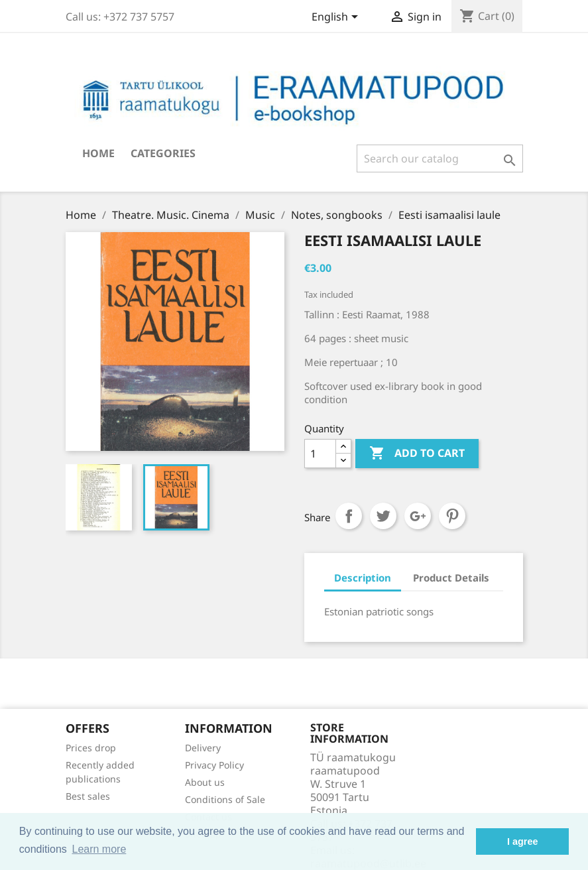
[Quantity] (320, 454)
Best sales (88, 796)
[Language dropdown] (337, 18)
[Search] (440, 158)
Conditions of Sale (225, 799)
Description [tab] (363, 578)
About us (205, 782)
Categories (163, 153)
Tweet (383, 516)
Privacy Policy (214, 765)
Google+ (418, 516)
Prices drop (91, 748)
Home (98, 153)
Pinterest (452, 516)
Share (349, 516)
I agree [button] (522, 841)
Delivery (203, 748)
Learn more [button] (99, 849)
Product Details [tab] (451, 578)
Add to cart (417, 454)
